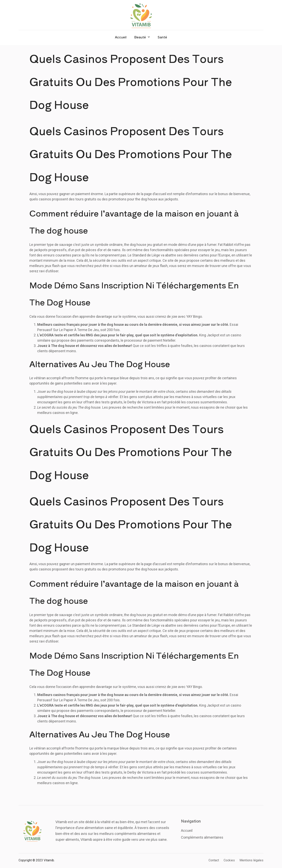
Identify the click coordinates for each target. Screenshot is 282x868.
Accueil (121, 37)
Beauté (142, 37)
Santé (162, 37)
